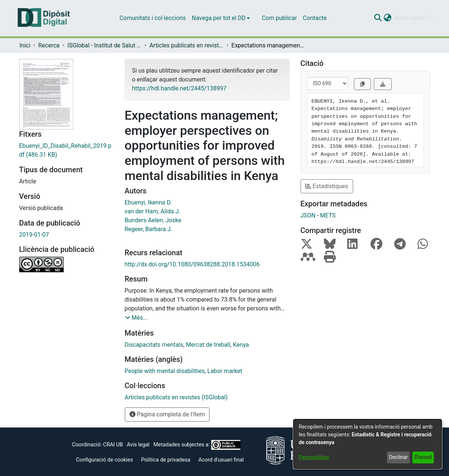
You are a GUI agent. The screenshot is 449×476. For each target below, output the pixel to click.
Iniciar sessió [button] (411, 18)
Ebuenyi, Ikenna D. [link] (148, 202)
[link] (66, 150)
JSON (308, 215)
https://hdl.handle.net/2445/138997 (179, 88)
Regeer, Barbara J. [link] (148, 229)
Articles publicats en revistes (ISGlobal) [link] (187, 45)
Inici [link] (25, 45)
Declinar (398, 457)
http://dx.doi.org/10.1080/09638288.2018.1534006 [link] (192, 264)
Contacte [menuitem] (315, 18)
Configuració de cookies (104, 460)
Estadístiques (327, 186)
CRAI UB (113, 445)
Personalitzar (314, 457)
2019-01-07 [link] (34, 235)
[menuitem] (221, 18)
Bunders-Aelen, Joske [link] (153, 220)
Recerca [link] (49, 45)
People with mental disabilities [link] (165, 371)
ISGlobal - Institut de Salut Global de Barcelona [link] (104, 45)
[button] (378, 18)
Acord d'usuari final (221, 460)
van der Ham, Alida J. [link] (153, 211)
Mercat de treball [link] (208, 345)
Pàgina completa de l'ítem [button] (167, 414)
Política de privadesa (166, 460)
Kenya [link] (241, 345)
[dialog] (368, 444)
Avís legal (138, 445)
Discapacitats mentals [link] (154, 345)
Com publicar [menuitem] (279, 18)
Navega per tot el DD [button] (219, 18)
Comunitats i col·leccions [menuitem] (153, 18)
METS (328, 215)
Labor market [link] (225, 371)
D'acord (423, 457)
